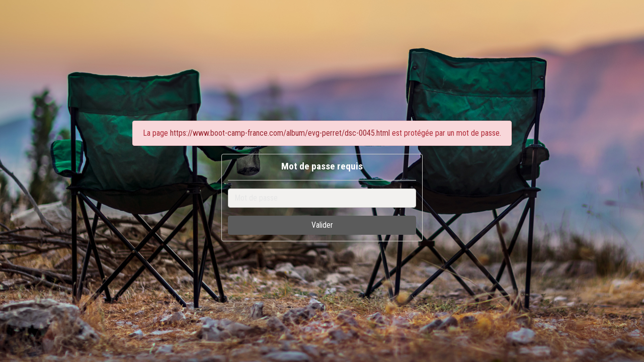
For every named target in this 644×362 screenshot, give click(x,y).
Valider (322, 225)
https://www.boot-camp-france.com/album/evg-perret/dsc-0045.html (280, 133)
